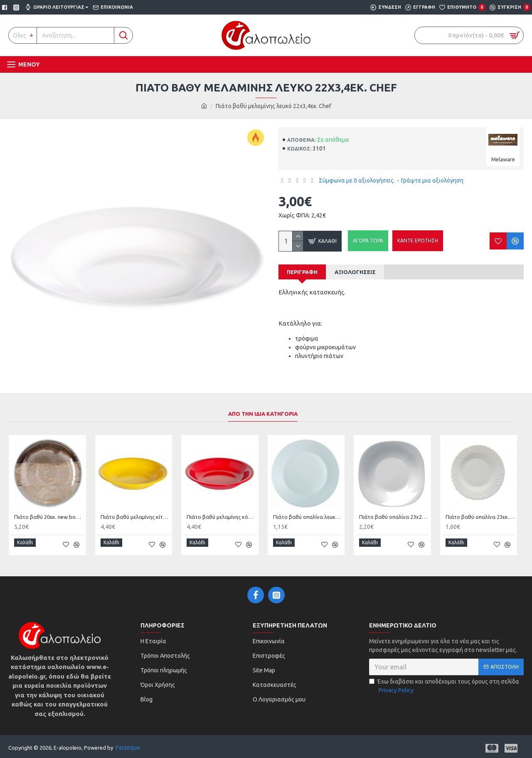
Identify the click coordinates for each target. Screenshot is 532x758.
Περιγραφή (302, 272)
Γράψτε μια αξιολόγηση (432, 180)
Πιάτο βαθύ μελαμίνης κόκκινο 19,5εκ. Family (222, 517)
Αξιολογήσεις (355, 272)
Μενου (29, 64)
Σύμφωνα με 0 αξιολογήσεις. (357, 180)
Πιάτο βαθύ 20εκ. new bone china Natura (49, 517)
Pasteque (128, 744)
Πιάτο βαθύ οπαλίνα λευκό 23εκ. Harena (308, 517)
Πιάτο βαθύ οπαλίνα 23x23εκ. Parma (394, 517)
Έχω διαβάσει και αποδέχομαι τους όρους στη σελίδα (444, 683)
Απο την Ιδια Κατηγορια (263, 414)
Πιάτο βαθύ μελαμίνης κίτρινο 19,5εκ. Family (135, 517)
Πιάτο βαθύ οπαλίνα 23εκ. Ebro (480, 517)
